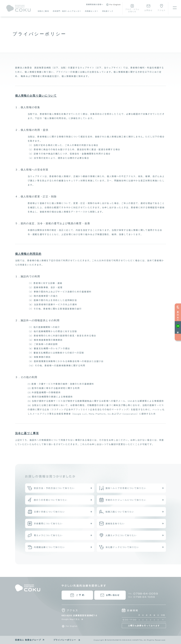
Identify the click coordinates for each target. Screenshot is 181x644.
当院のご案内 (43, 11)
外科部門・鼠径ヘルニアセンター (67, 11)
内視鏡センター (92, 11)
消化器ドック (108, 11)
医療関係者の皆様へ (95, 4)
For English (113, 5)
